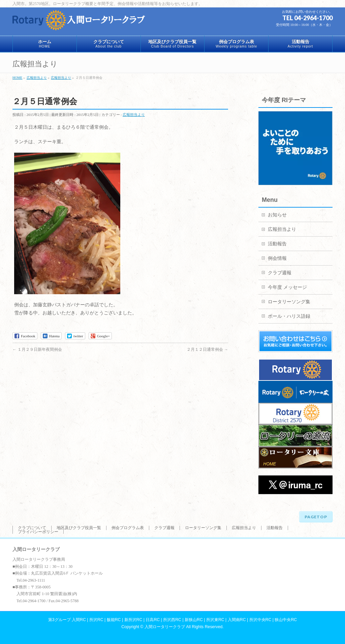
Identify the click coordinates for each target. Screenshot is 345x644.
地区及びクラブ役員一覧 (79, 528)
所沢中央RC (260, 620)
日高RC (153, 620)
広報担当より (134, 115)
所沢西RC (172, 620)
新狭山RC (194, 620)
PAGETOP (316, 517)
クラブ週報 (280, 273)
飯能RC (114, 620)
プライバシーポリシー (38, 532)
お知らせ (277, 215)
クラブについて (32, 528)
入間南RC (237, 620)
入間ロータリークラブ (165, 627)
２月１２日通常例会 (207, 349)
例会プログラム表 (128, 528)
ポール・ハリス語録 (289, 316)
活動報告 (277, 244)
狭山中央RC (286, 620)
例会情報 (277, 258)
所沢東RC (215, 620)
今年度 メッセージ (287, 287)
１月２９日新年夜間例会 (37, 349)
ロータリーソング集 (289, 302)
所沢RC (96, 620)
